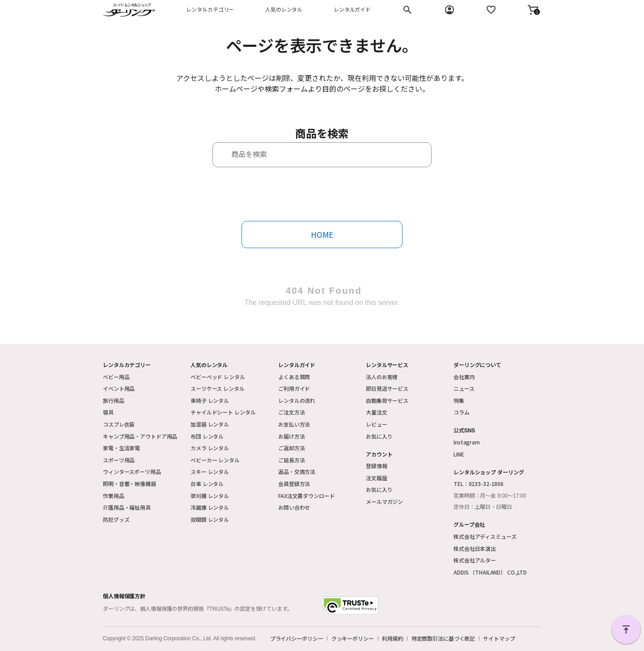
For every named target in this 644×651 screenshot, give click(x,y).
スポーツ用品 (119, 460)
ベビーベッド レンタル (218, 377)
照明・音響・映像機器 (129, 484)
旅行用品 (114, 400)
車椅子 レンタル (210, 400)
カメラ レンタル (210, 448)
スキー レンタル (210, 471)
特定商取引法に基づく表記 (443, 638)
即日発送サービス (387, 388)
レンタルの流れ (297, 400)
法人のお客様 (382, 377)
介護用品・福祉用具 (127, 507)
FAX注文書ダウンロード (307, 496)
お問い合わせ (294, 507)
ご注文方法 (291, 412)
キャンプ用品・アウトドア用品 (140, 436)
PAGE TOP (626, 630)
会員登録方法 (294, 484)
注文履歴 (377, 478)
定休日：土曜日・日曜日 (483, 507)
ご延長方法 (291, 460)
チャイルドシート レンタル (223, 412)
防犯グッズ (116, 519)
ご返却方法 (291, 448)
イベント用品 (119, 388)
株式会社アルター (475, 560)
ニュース (464, 388)
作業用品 (114, 496)
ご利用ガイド (294, 388)
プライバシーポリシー (297, 638)
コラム (462, 412)
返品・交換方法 (297, 471)
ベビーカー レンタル (215, 460)
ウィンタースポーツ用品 (132, 471)
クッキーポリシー (353, 638)
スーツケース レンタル (218, 388)
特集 (459, 400)
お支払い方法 (294, 424)
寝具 (108, 412)
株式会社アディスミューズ (485, 536)
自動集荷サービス (387, 400)
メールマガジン (384, 501)
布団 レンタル (207, 436)
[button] (533, 10)
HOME (322, 235)
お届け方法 (291, 436)
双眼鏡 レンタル (210, 519)
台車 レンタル (207, 484)
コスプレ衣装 (119, 424)
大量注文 (377, 412)
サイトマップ (499, 638)
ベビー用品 (116, 377)
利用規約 (393, 638)
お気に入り (379, 436)
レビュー (377, 424)
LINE (459, 454)
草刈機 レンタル (210, 496)
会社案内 (464, 377)
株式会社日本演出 (475, 548)
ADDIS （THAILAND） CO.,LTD (490, 572)
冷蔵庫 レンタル (210, 507)
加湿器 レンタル (210, 424)
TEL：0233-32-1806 (479, 484)
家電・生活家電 (121, 448)
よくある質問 (294, 377)
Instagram (467, 442)
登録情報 (377, 466)
